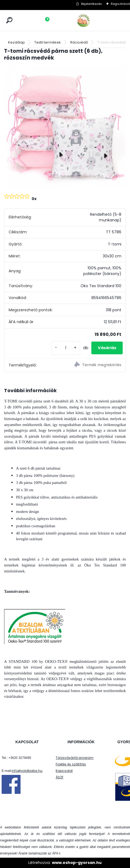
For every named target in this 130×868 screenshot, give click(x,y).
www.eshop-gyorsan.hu (77, 863)
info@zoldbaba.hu (27, 771)
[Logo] (95, 20)
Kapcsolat (64, 771)
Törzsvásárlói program (75, 758)
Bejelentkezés (91, 4)
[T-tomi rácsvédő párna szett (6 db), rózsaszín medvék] (65, 127)
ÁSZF (60, 777)
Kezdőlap (16, 42)
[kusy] (66, 348)
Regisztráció (120, 4)
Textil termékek (48, 42)
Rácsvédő (79, 42)
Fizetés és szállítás (71, 764)
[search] (9, 20)
